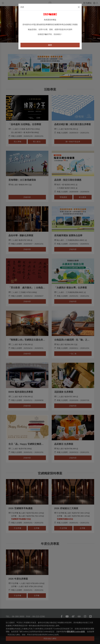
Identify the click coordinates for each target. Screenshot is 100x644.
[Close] (79, 7)
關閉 (50, 45)
